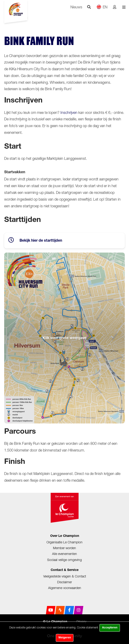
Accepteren (110, 628)
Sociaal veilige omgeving (64, 560)
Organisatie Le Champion (64, 542)
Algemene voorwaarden (65, 588)
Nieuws (76, 7)
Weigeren (65, 638)
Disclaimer (64, 582)
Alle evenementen (64, 554)
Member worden (64, 548)
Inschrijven (69, 112)
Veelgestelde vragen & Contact (65, 576)
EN (102, 7)
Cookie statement (88, 627)
